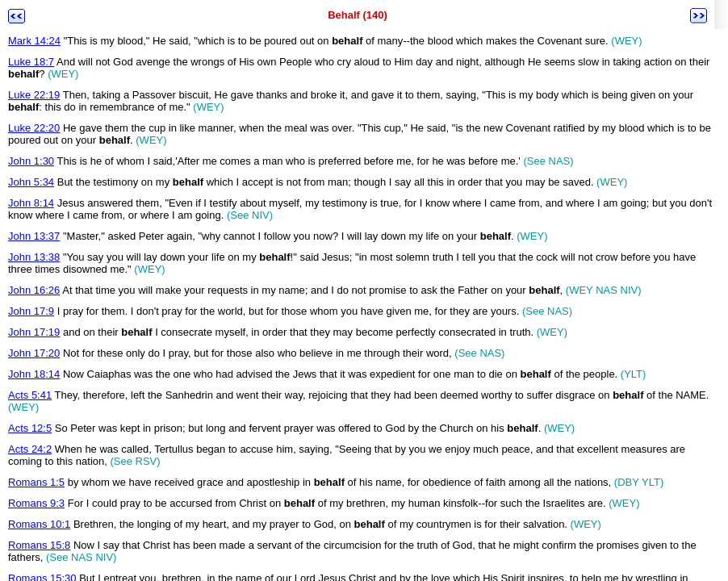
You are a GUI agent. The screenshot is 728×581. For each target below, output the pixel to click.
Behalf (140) (358, 15)
